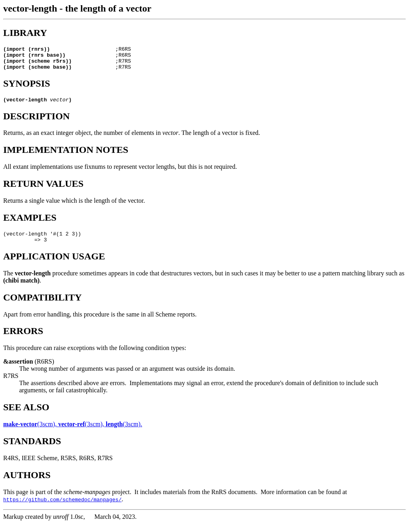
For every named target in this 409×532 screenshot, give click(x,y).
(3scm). (124, 432)
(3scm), (31, 432)
